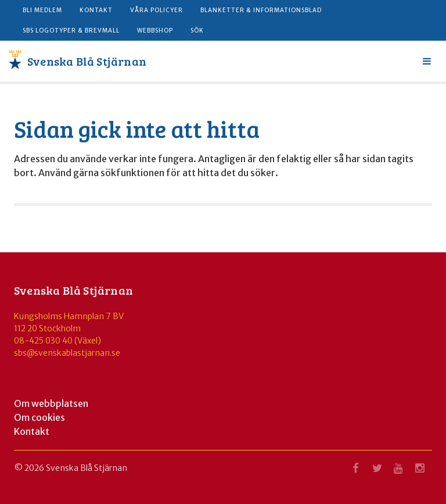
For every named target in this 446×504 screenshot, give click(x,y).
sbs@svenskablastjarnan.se (67, 353)
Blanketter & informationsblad (261, 10)
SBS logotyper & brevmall (71, 31)
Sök (197, 31)
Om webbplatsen (51, 403)
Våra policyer (157, 10)
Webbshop (155, 31)
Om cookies (39, 417)
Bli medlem (42, 10)
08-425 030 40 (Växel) (57, 341)
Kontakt (96, 10)
